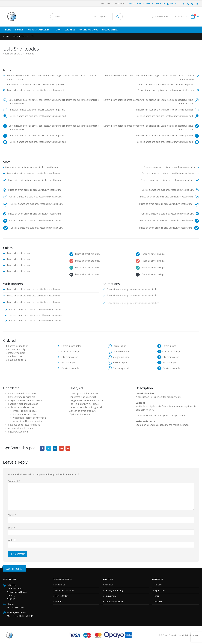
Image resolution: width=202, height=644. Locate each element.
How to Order (61, 596)
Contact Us (60, 585)
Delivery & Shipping (114, 590)
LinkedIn (55, 448)
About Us (70, 30)
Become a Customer (65, 590)
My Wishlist (149, 4)
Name (12, 515)
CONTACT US (181, 16)
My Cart (158, 585)
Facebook (42, 448)
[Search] (118, 17)
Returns (59, 602)
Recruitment (111, 596)
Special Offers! (110, 30)
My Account (135, 4)
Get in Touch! (15, 569)
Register (160, 4)
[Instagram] (192, 4)
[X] (188, 4)
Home (8, 30)
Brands (19, 30)
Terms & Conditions (114, 602)
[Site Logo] (12, 17)
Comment (14, 481)
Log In (171, 4)
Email (68, 448)
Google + (61, 448)
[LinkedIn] (197, 4)
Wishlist (158, 602)
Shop (58, 30)
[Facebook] (183, 4)
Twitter (49, 448)
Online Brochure (89, 30)
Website (12, 540)
